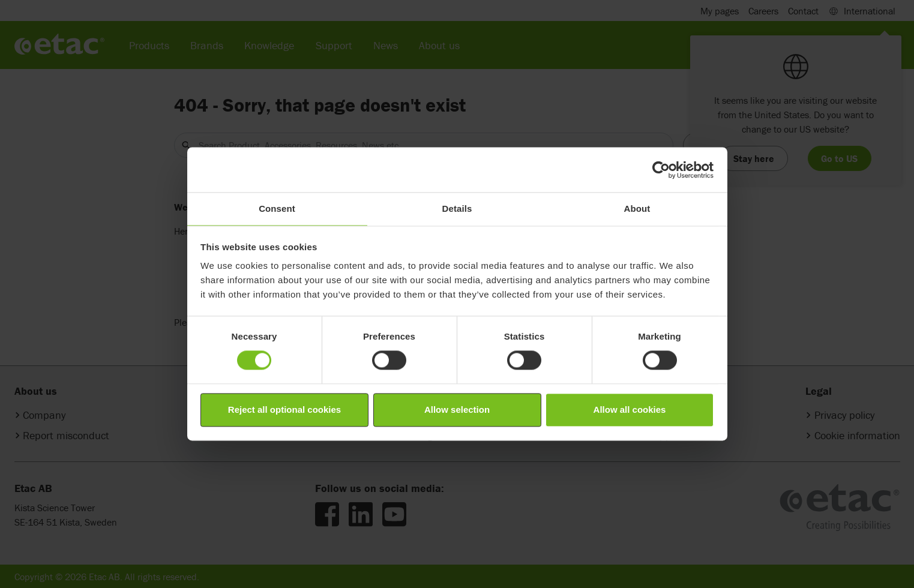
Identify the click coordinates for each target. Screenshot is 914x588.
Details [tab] (457, 208)
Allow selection (457, 409)
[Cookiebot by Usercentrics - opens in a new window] (661, 170)
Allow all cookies (630, 409)
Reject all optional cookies (284, 409)
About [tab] (637, 208)
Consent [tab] (277, 208)
